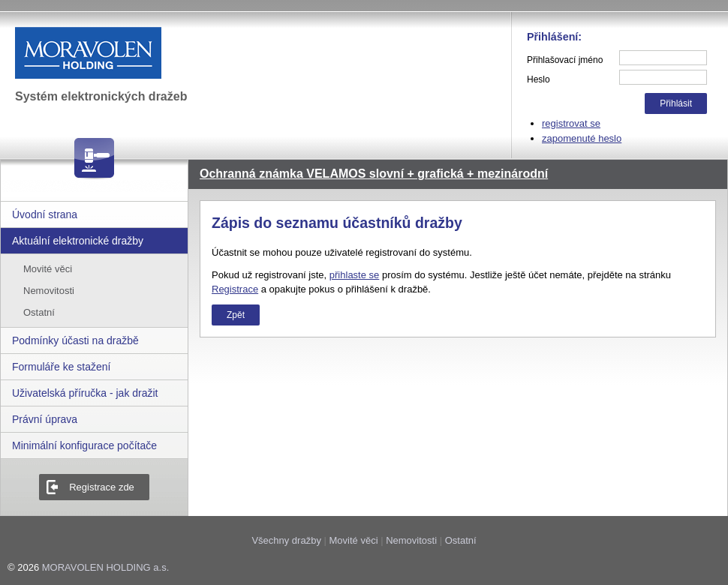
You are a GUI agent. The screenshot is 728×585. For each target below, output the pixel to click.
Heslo (538, 79)
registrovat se (571, 123)
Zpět (236, 315)
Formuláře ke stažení (62, 367)
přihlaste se (354, 275)
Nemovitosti (49, 291)
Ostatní (39, 312)
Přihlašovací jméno (565, 60)
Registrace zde (102, 487)
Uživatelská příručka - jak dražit (85, 393)
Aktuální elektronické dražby (78, 241)
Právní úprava (45, 419)
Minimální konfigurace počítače (84, 445)
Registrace (235, 289)
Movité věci (48, 269)
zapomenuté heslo (582, 138)
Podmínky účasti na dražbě (75, 340)
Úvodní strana (45, 214)
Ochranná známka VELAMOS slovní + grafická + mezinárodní (374, 174)
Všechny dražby (286, 540)
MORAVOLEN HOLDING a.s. (106, 567)
